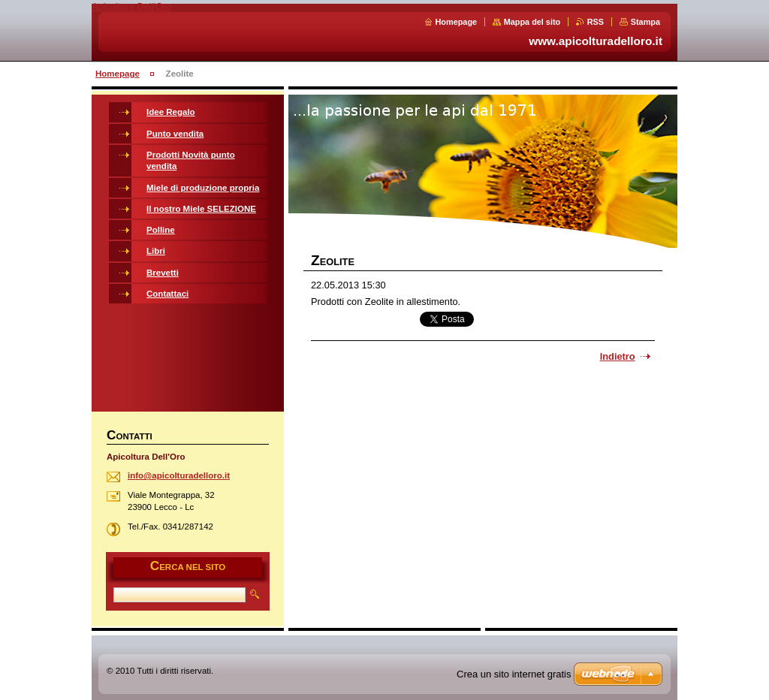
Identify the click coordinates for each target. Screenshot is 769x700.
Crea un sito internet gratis (514, 674)
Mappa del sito (532, 22)
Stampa (645, 22)
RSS (596, 22)
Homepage (457, 22)
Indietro (618, 356)
